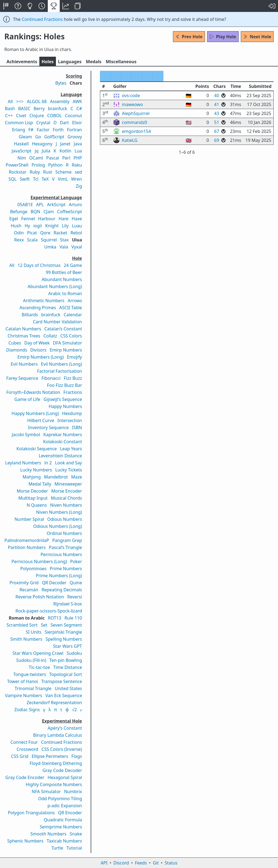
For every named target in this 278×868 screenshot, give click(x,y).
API (104, 863)
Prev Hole (189, 37)
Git (156, 863)
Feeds (141, 863)
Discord (121, 863)
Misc (121, 62)
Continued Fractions (42, 19)
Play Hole (223, 37)
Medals (94, 62)
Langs (70, 62)
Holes (48, 62)
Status (171, 863)
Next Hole (257, 37)
